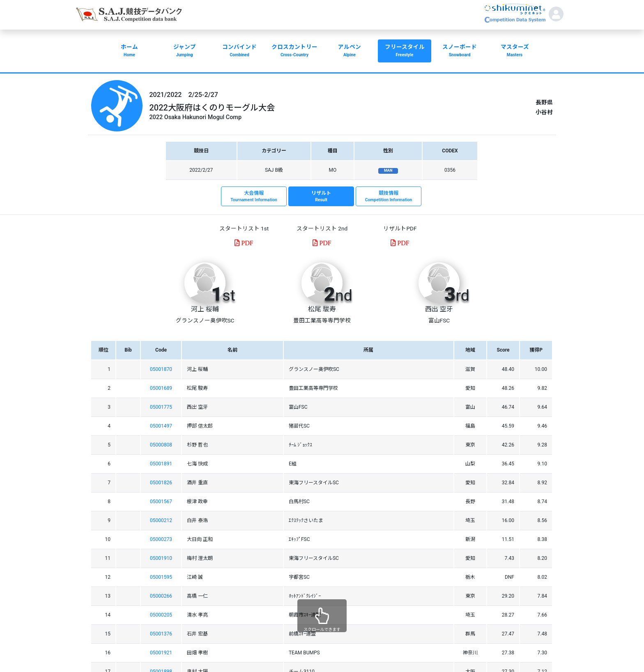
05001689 (161, 388)
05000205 (161, 615)
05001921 (161, 653)
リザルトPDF (400, 228)
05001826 (161, 483)
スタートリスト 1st (244, 228)
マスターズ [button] (515, 51)
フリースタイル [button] (405, 51)
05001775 (161, 407)
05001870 (161, 369)
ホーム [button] (129, 51)
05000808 (161, 445)
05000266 (161, 596)
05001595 (161, 577)
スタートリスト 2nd (322, 228)
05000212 (161, 520)
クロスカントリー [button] (294, 51)
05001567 (161, 502)
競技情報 (389, 197)
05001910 (161, 558)
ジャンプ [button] (184, 51)
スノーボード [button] (460, 51)
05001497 (161, 426)
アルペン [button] (350, 51)
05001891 (161, 464)
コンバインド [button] (239, 51)
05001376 (161, 634)
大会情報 (254, 197)
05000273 (161, 539)
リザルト (321, 197)
